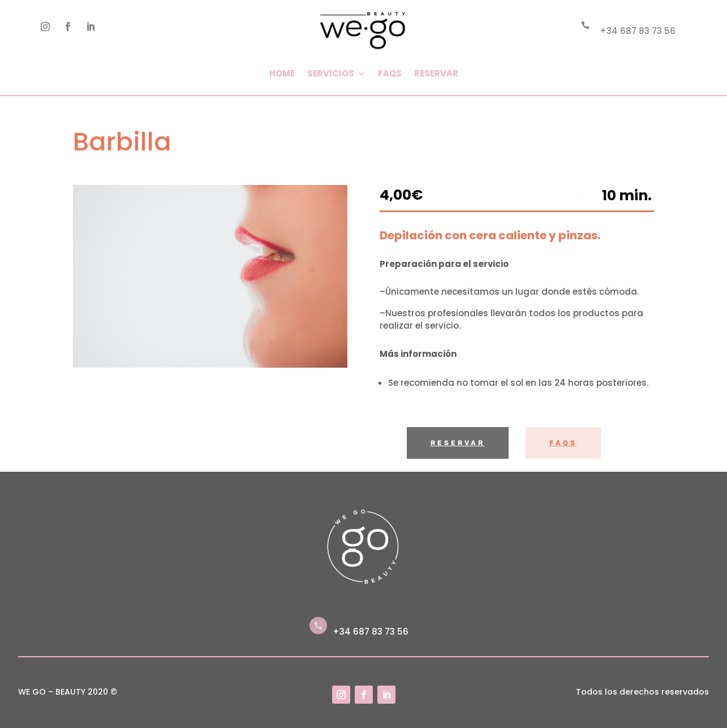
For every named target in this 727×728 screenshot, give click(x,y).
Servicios (331, 73)
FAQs (390, 73)
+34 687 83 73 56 (638, 31)
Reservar (436, 73)
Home (282, 73)
